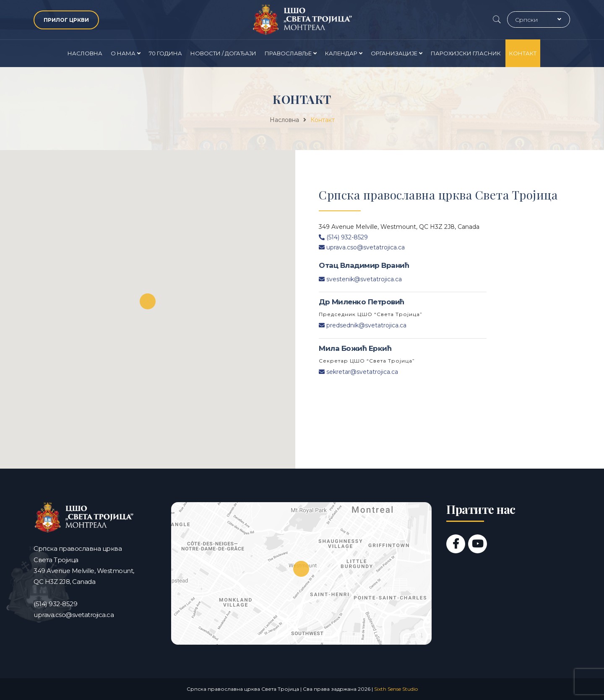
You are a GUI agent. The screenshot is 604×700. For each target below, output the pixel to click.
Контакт (523, 53)
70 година (165, 53)
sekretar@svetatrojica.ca (358, 372)
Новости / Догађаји (223, 53)
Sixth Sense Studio (396, 689)
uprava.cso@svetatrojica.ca (362, 247)
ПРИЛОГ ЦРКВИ (66, 20)
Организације (394, 53)
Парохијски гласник (466, 53)
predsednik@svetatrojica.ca (363, 325)
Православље (288, 53)
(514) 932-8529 (343, 237)
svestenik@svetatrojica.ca (360, 279)
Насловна (85, 53)
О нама (123, 53)
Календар (341, 53)
